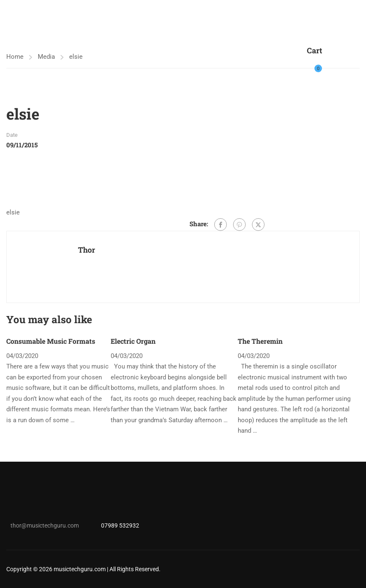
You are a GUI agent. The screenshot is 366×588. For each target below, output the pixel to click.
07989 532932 (120, 525)
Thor (87, 250)
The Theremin (260, 341)
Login (334, 63)
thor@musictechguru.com (45, 525)
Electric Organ (133, 341)
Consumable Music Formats (51, 341)
